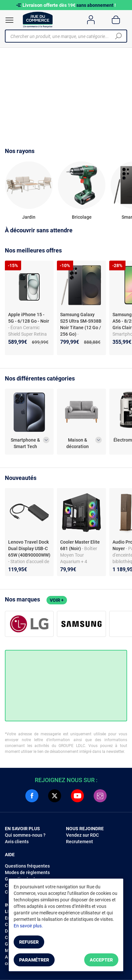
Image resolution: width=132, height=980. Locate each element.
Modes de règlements (27, 872)
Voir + (57, 600)
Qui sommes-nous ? (25, 835)
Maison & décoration (78, 443)
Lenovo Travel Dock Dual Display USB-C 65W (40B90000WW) (29, 548)
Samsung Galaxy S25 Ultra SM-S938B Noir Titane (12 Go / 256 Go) (81, 324)
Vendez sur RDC (82, 835)
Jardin (29, 217)
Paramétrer (34, 960)
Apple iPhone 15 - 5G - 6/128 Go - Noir (29, 318)
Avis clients (17, 842)
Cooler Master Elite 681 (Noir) (80, 545)
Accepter (101, 960)
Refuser (29, 942)
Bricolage (82, 217)
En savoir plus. (28, 926)
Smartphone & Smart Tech (25, 443)
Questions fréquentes (27, 866)
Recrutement (79, 842)
